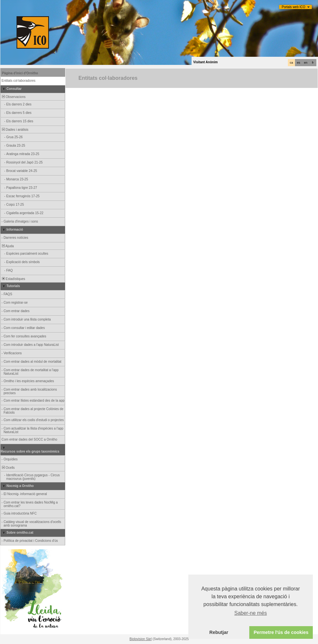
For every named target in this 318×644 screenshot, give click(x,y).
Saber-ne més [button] (251, 613)
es (299, 63)
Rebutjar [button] (219, 632)
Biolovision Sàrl (141, 639)
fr (313, 63)
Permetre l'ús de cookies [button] (281, 632)
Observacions (13, 97)
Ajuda (7, 246)
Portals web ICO (294, 7)
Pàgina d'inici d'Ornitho (20, 73)
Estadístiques (13, 279)
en (306, 63)
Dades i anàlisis (15, 130)
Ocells (8, 468)
